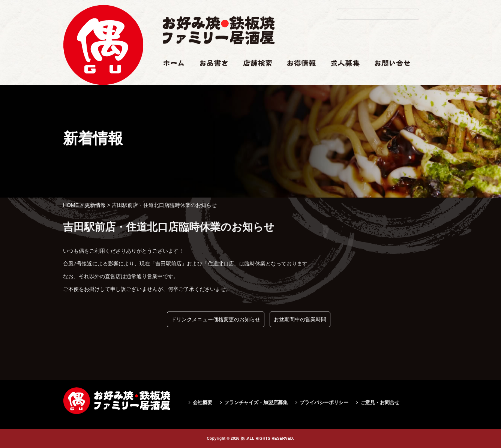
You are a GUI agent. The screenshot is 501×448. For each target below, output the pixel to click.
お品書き (210, 78)
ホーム (170, 78)
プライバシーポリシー (324, 402)
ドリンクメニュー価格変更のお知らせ (216, 319)
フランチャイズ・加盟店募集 (256, 402)
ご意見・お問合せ (380, 402)
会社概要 (202, 402)
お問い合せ (388, 78)
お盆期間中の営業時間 (300, 319)
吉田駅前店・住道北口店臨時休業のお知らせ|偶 (103, 107)
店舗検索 (253, 78)
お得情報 (298, 78)
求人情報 (341, 78)
